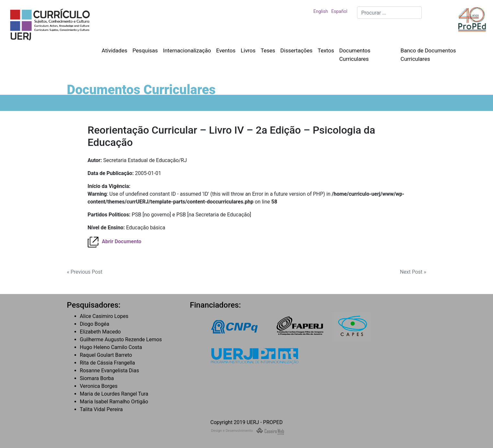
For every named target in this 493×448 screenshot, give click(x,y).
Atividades (114, 50)
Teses (268, 50)
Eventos (226, 50)
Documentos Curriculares (355, 55)
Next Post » (413, 272)
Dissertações (296, 50)
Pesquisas (145, 50)
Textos (326, 50)
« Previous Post (85, 272)
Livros (248, 50)
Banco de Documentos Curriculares (428, 55)
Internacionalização (187, 50)
